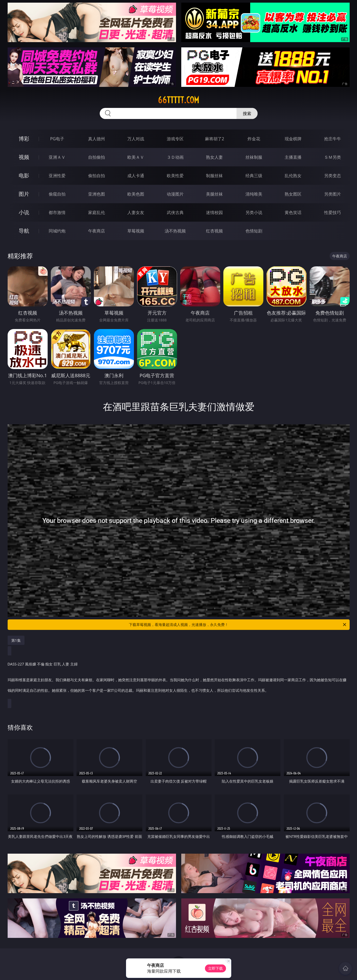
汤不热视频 (175, 231)
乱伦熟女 (293, 176)
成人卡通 (136, 176)
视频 (24, 157)
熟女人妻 (214, 157)
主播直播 (293, 157)
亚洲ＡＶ (57, 157)
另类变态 (333, 176)
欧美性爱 (175, 176)
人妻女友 (136, 212)
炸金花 (254, 139)
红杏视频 (214, 231)
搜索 (247, 113)
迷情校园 (214, 212)
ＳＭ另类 (333, 157)
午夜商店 (97, 231)
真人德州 (97, 139)
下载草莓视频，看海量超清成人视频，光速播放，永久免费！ (238, 625)
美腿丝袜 (214, 194)
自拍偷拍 (97, 157)
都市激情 (57, 212)
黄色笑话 (293, 212)
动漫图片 (175, 194)
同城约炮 (57, 231)
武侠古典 (175, 212)
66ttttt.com (178, 100)
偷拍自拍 (97, 176)
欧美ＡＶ (136, 157)
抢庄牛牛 (333, 139)
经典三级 (254, 176)
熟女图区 (293, 194)
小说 (24, 212)
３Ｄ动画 (175, 157)
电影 (24, 175)
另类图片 (333, 194)
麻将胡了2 (215, 139)
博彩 (24, 139)
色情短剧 (254, 231)
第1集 (16, 640)
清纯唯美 (254, 194)
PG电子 (57, 139)
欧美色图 (136, 194)
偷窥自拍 (57, 194)
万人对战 (136, 139)
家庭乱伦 (97, 212)
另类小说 (254, 212)
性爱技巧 (333, 212)
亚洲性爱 (57, 176)
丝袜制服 (254, 157)
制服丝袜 (214, 176)
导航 (24, 231)
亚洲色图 (97, 194)
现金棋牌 (293, 139)
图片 (24, 194)
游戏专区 (175, 139)
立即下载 (215, 968)
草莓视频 (136, 231)
